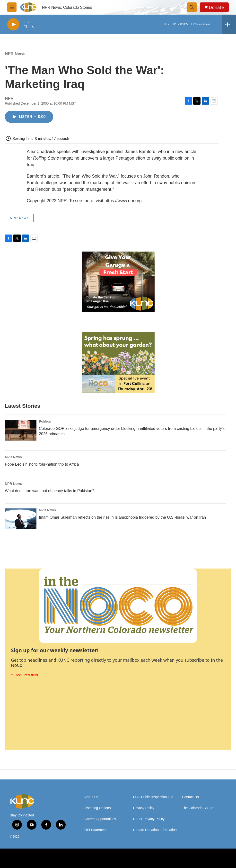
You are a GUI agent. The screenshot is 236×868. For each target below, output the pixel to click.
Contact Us (190, 797)
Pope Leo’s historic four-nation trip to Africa (42, 464)
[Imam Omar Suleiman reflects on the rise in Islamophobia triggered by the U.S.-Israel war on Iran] (21, 519)
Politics (45, 421)
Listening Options (97, 808)
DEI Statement (95, 830)
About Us (91, 797)
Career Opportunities (100, 819)
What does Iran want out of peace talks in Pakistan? (50, 491)
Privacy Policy (144, 808)
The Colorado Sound (197, 808)
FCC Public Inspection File (153, 797)
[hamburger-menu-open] (12, 7)
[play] (13, 24)
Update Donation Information (155, 830)
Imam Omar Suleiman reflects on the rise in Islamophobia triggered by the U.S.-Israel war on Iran (122, 517)
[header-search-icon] (192, 7)
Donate (216, 7)
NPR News (15, 54)
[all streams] (229, 24)
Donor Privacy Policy (149, 819)
